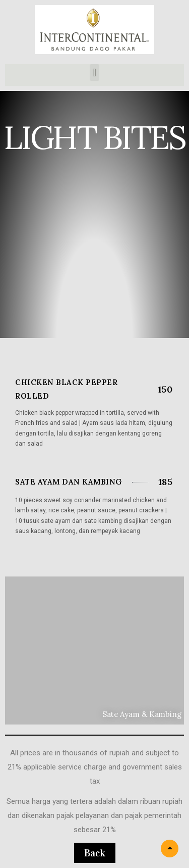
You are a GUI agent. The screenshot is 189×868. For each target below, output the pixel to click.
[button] (94, 73)
